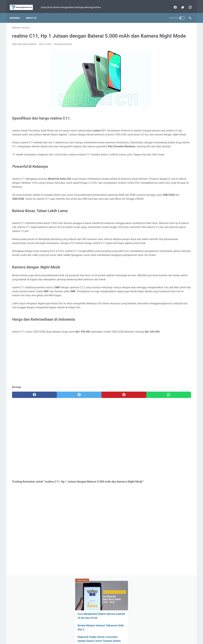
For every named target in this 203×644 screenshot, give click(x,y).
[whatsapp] (117, 448)
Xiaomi (167, 149)
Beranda (17, 13)
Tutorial (151, 149)
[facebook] (173, 4)
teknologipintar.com (106, 639)
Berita (151, 137)
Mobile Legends (169, 143)
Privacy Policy (99, 632)
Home (87, 632)
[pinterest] (87, 448)
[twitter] (180, 4)
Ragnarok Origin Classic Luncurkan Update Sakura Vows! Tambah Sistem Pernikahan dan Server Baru (166, 83)
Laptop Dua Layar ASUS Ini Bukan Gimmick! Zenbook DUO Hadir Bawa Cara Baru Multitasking (166, 98)
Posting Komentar (63, 49)
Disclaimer (115, 632)
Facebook (173, 161)
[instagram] (188, 4)
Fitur (150, 143)
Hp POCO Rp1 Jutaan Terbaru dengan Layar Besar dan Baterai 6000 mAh (164, 114)
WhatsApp (164, 155)
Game (167, 137)
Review (183, 149)
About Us (33, 13)
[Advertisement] (72, 413)
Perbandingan (154, 161)
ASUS (183, 137)
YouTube (181, 155)
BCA (149, 155)
